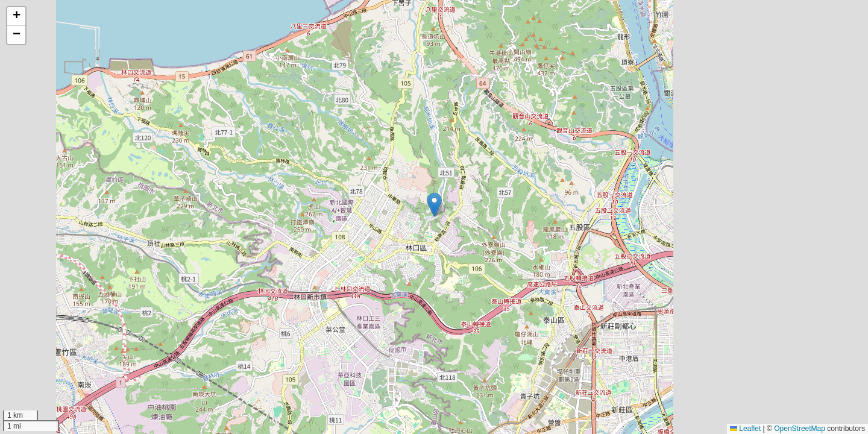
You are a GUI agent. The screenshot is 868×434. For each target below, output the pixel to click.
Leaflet (745, 429)
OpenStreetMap (800, 429)
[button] (434, 205)
